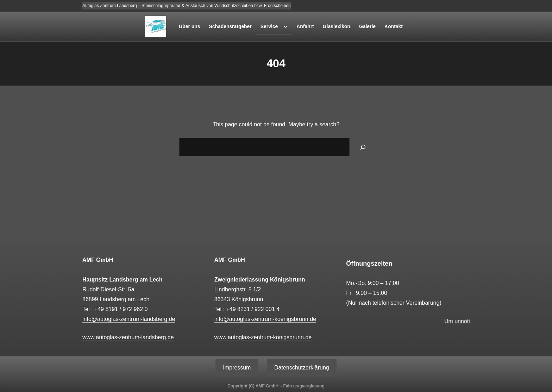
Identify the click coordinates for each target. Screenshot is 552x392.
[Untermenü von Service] (286, 26)
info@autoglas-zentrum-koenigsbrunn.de (265, 319)
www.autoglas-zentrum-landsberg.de (128, 337)
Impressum (237, 368)
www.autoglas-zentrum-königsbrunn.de (263, 337)
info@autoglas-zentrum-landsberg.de (129, 319)
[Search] (363, 147)
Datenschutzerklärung (302, 368)
